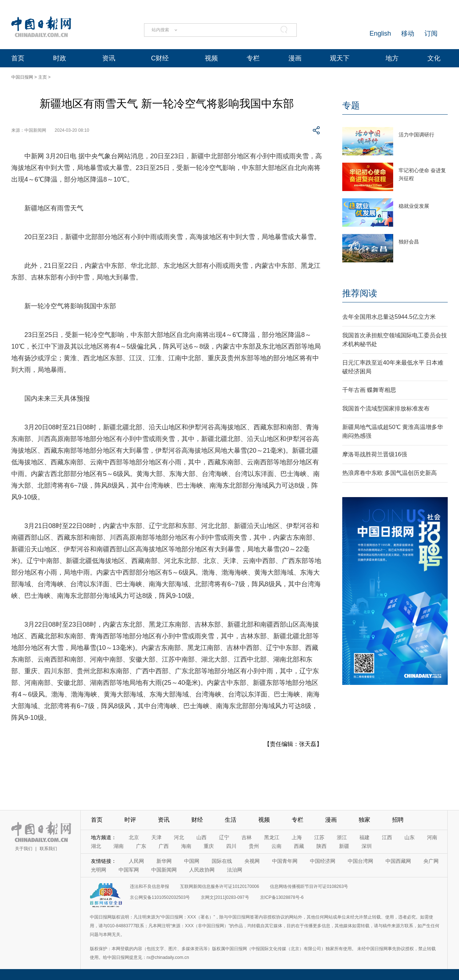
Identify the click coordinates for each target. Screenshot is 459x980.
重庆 (209, 846)
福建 (364, 837)
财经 (197, 820)
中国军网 (129, 870)
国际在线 (222, 861)
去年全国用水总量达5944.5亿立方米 (389, 317)
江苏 (319, 837)
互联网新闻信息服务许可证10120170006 (219, 886)
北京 (134, 837)
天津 (156, 837)
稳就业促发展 (414, 206)
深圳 (367, 846)
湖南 (119, 846)
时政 (60, 58)
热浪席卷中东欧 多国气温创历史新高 (390, 473)
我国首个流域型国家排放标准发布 (386, 408)
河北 (179, 837)
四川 (231, 846)
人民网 (136, 861)
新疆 (344, 846)
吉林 (247, 837)
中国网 (192, 861)
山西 (201, 837)
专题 (351, 105)
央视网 (252, 861)
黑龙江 (272, 837)
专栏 (253, 58)
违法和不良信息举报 (149, 886)
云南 (276, 846)
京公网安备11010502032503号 (160, 897)
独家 (364, 820)
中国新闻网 (164, 870)
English (380, 33)
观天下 (340, 58)
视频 (211, 58)
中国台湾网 (360, 861)
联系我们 (48, 849)
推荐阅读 (360, 293)
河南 (432, 837)
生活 (231, 820)
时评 (130, 820)
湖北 (96, 846)
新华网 (164, 861)
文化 (434, 58)
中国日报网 (22, 77)
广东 (141, 846)
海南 (186, 846)
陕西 (322, 846)
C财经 (160, 58)
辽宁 (224, 837)
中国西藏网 (398, 861)
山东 (410, 837)
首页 (18, 58)
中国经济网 (323, 861)
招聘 (398, 820)
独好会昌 (409, 242)
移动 (408, 33)
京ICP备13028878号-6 (282, 897)
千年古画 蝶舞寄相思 (369, 390)
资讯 (109, 58)
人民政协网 (202, 870)
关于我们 (24, 849)
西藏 (299, 846)
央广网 (431, 861)
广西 (164, 846)
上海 (297, 837)
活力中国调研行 (416, 135)
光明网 (99, 870)
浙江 (342, 837)
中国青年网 (285, 861)
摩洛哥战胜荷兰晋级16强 (375, 454)
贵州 (254, 846)
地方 (392, 58)
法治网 (235, 870)
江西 (387, 837)
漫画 (295, 58)
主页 (43, 77)
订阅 (431, 33)
